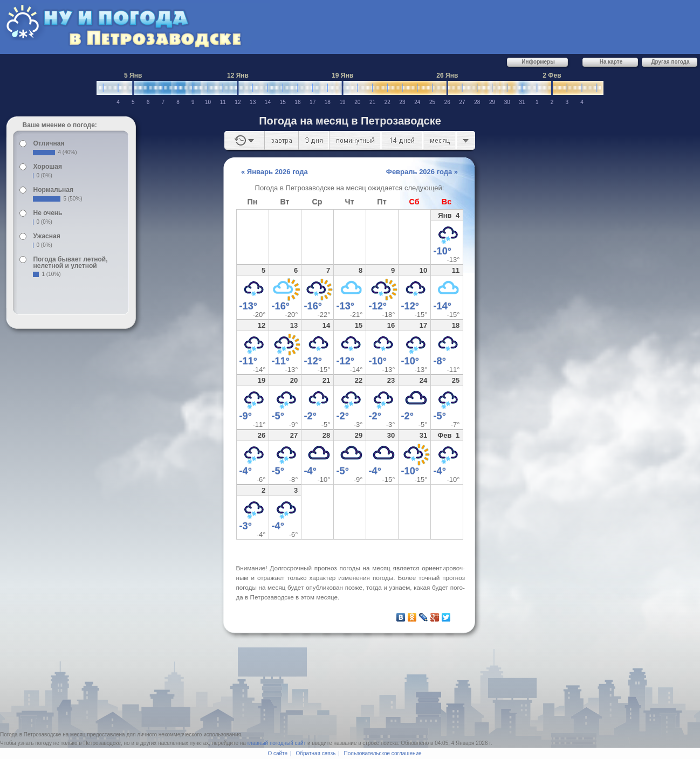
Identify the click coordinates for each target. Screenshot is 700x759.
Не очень (47, 213)
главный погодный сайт (277, 743)
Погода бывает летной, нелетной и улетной (70, 263)
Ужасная (46, 236)
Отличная (49, 143)
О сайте (277, 753)
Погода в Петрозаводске (30, 734)
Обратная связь (316, 753)
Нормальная (53, 190)
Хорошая (47, 167)
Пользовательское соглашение (383, 753)
